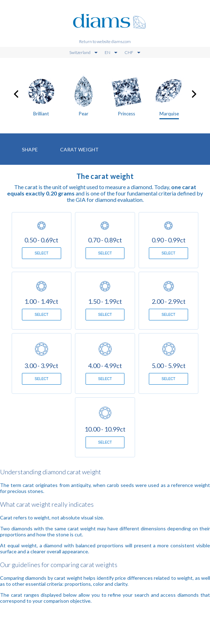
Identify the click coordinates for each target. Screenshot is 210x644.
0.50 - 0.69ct (41, 240)
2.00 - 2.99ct (169, 301)
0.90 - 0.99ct (169, 240)
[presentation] (16, 93)
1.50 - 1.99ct (105, 301)
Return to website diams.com (105, 41)
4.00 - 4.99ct (105, 366)
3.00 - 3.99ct (41, 366)
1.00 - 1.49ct (41, 301)
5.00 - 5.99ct (169, 366)
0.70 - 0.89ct (105, 240)
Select (42, 253)
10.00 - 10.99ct (105, 429)
